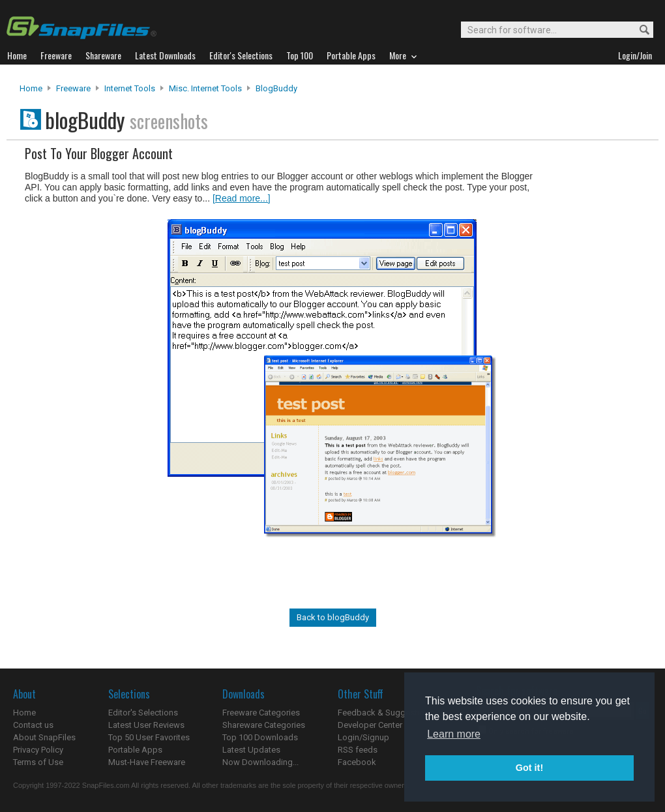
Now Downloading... (260, 762)
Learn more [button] (454, 734)
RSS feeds (358, 750)
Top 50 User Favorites (149, 737)
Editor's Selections (143, 713)
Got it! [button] (529, 768)
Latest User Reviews (146, 725)
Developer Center (370, 725)
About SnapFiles (44, 737)
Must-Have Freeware (147, 762)
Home (31, 88)
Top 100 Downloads (260, 737)
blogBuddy (276, 88)
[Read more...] (242, 198)
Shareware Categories (264, 725)
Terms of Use (38, 762)
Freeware (73, 88)
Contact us (33, 725)
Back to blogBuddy (333, 617)
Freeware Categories (261, 713)
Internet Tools (130, 88)
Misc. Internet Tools (205, 88)
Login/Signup (363, 737)
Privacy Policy (38, 750)
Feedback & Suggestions (386, 713)
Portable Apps (135, 750)
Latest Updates (251, 750)
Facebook (357, 762)
